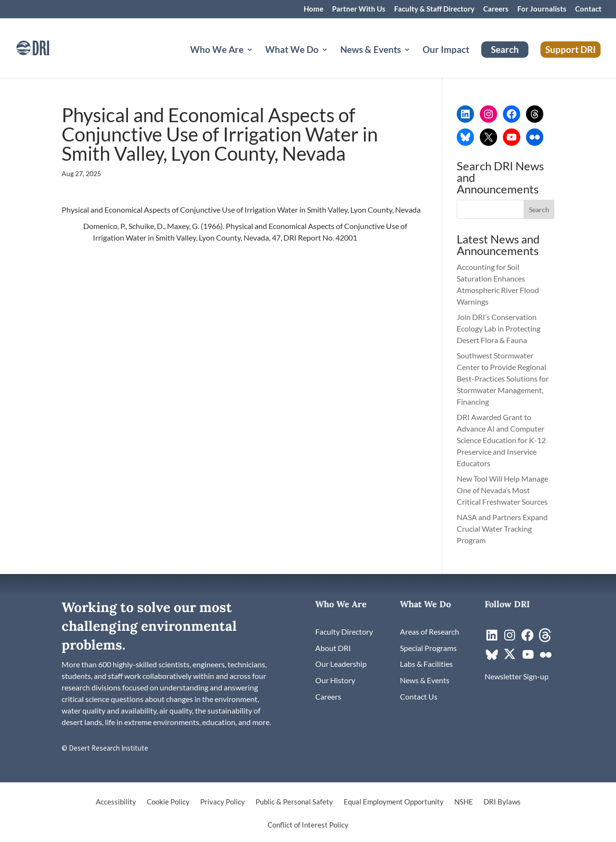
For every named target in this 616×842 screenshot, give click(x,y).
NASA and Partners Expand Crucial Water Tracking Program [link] (502, 529)
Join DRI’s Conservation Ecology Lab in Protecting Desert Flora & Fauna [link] (499, 328)
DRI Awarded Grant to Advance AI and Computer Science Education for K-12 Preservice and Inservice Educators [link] (501, 440)
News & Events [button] (371, 51)
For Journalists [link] (542, 9)
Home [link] (314, 9)
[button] (539, 209)
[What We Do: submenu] (333, 61)
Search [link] (505, 49)
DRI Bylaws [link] (502, 802)
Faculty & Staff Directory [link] (434, 9)
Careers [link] (496, 9)
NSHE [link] (464, 802)
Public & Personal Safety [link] (294, 802)
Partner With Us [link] (359, 9)
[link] (46, 47)
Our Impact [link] (446, 51)
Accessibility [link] (116, 802)
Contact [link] (588, 9)
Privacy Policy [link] (223, 802)
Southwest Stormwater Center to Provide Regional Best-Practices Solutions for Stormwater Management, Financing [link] (503, 378)
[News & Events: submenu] (415, 61)
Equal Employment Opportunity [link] (394, 802)
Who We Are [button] (217, 51)
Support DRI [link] (571, 49)
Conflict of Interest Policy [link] (308, 825)
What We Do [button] (292, 51)
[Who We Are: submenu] (257, 61)
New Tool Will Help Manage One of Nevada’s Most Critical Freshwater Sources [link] (503, 490)
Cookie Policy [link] (168, 802)
